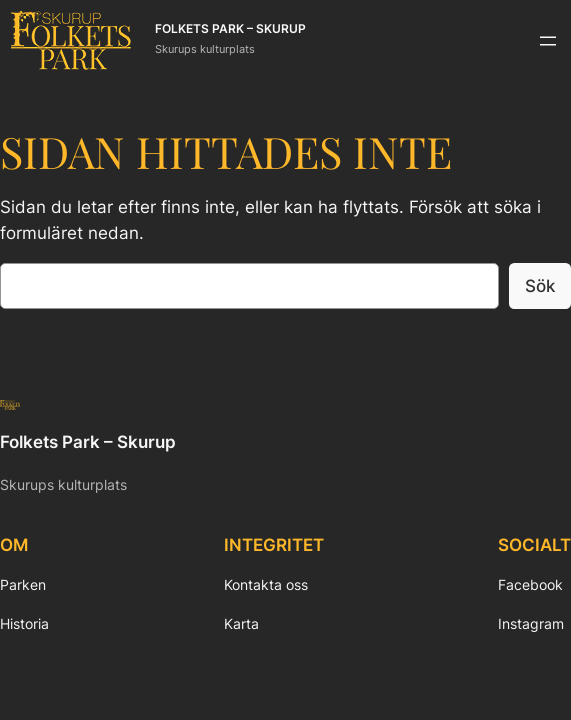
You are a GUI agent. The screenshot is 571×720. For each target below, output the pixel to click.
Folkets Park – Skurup (230, 29)
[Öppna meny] (548, 41)
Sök (540, 286)
